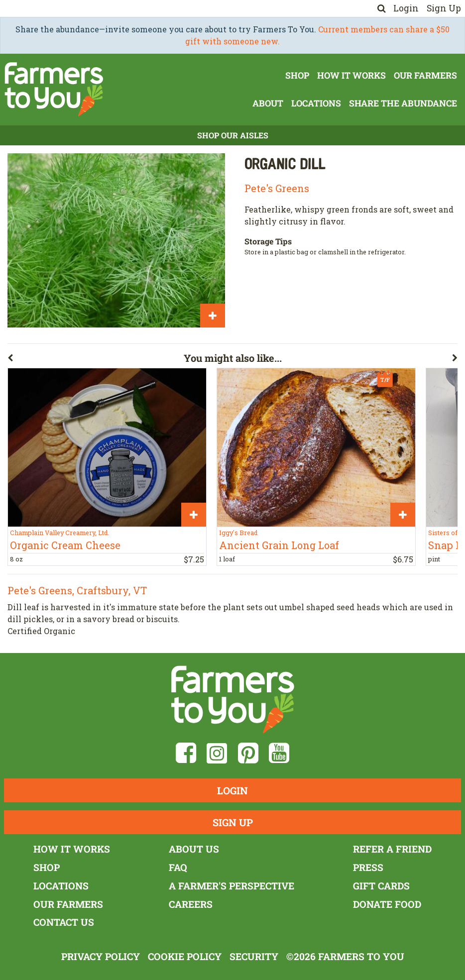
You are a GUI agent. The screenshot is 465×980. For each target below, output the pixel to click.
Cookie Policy (185, 956)
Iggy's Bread (238, 533)
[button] (96, 360)
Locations (316, 103)
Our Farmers (425, 75)
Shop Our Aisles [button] (233, 135)
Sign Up (444, 8)
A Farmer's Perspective (232, 886)
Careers (191, 904)
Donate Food (387, 904)
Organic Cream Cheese (65, 545)
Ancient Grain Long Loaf (279, 545)
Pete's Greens (277, 188)
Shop (297, 75)
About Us (194, 849)
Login (406, 8)
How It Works (351, 75)
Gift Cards (381, 886)
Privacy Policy (101, 956)
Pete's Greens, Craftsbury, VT (77, 590)
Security (254, 956)
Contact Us (64, 922)
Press (368, 867)
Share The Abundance (403, 103)
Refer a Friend (392, 849)
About (268, 103)
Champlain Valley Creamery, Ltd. (59, 533)
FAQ (178, 867)
